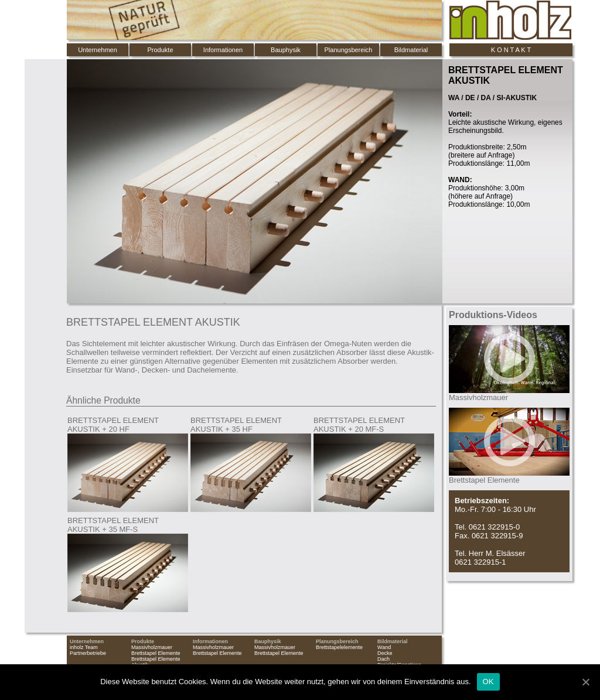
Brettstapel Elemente (156, 653)
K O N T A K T (511, 50)
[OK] (585, 682)
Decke (385, 653)
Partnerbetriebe (88, 653)
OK (488, 682)
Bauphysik (286, 50)
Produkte (160, 50)
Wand (384, 647)
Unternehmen (98, 50)
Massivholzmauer (152, 647)
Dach (383, 659)
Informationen (223, 50)
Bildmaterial (411, 50)
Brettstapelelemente (339, 647)
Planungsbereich (349, 50)
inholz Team (84, 647)
